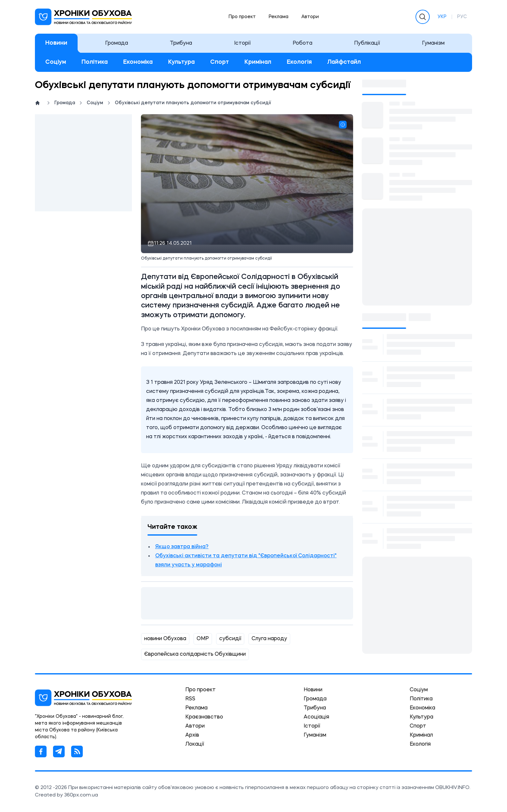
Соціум (56, 62)
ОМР (203, 639)
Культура (181, 62)
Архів (192, 735)
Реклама (279, 17)
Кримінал (258, 62)
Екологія (299, 62)
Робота (302, 43)
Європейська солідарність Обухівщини (195, 654)
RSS (190, 699)
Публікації (367, 43)
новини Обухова (165, 639)
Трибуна (181, 43)
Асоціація (316, 717)
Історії (242, 43)
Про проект (242, 17)
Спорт (220, 62)
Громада (117, 43)
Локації (195, 744)
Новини (56, 43)
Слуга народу (269, 639)
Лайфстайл (344, 62)
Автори (310, 17)
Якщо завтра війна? (182, 547)
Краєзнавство (204, 717)
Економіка (138, 62)
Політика (95, 62)
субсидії (230, 639)
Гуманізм (433, 43)
